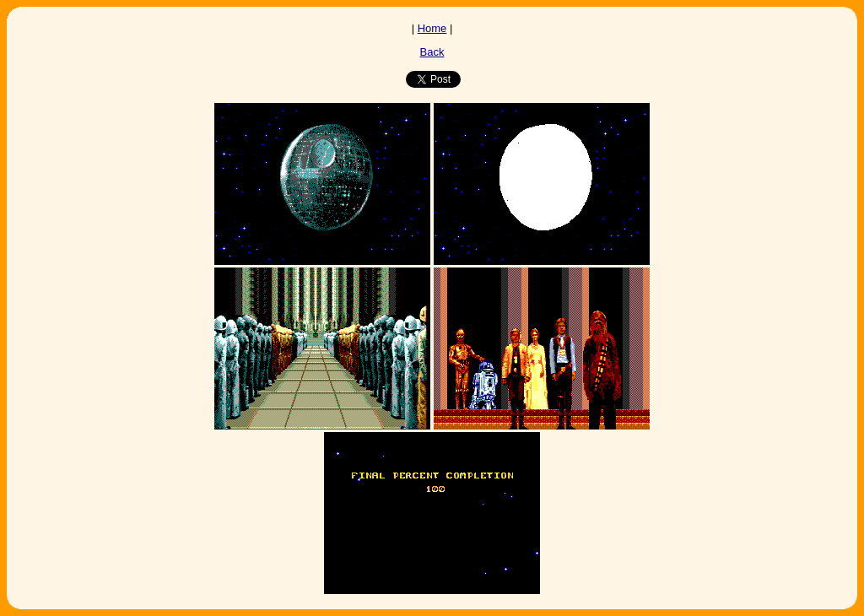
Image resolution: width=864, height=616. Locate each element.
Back (432, 52)
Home (432, 28)
